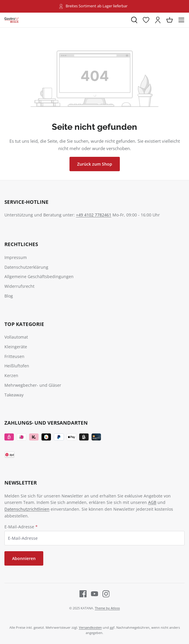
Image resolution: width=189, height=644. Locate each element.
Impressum (16, 257)
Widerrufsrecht (19, 286)
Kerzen (11, 375)
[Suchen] (134, 20)
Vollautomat (16, 337)
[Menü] (181, 20)
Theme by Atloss (107, 608)
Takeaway (14, 395)
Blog (9, 296)
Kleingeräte (16, 347)
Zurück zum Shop (95, 164)
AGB (152, 502)
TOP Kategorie (24, 324)
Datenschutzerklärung (26, 267)
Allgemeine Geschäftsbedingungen (39, 276)
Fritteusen (14, 356)
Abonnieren (24, 558)
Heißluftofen (17, 366)
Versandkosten (90, 627)
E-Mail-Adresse (21, 527)
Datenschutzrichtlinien (27, 509)
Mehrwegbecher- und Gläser (33, 385)
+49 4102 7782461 (94, 215)
